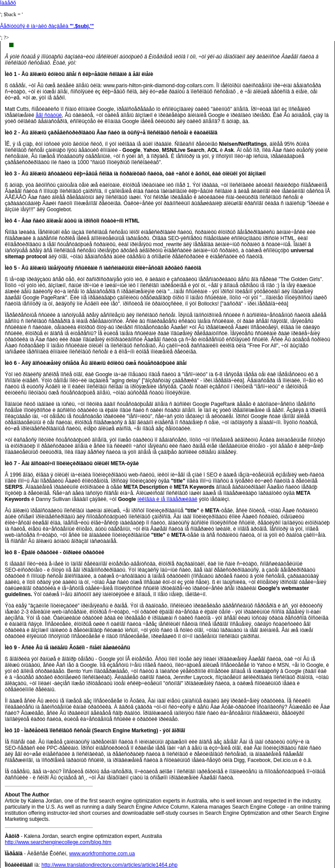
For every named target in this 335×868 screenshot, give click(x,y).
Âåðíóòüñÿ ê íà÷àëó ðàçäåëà (47, 26)
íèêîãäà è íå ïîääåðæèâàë (167, 499)
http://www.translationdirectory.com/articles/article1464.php (109, 865)
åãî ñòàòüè (49, 115)
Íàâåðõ (8, 3)
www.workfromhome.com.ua (102, 854)
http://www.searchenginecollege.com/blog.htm (58, 842)
